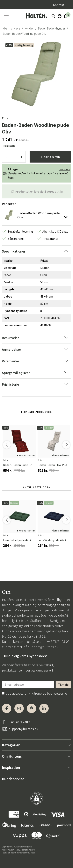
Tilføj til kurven (50, 157)
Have (17, 28)
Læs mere (64, 169)
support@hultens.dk (43, 647)
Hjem (6, 28)
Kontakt (59, 5)
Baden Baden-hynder (52, 28)
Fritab (6, 118)
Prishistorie (9, 146)
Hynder (29, 28)
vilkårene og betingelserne (48, 693)
